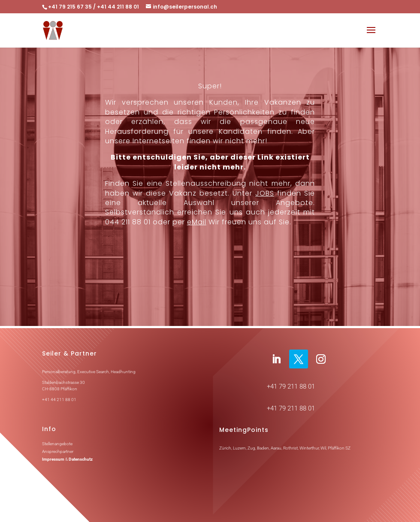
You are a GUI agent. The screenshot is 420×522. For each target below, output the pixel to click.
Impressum (53, 459)
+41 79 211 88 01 (291, 386)
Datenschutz (81, 459)
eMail (197, 222)
